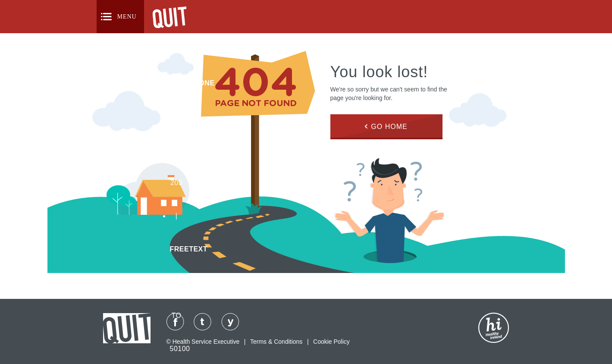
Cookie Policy (331, 342)
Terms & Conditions (276, 342)
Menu (127, 17)
